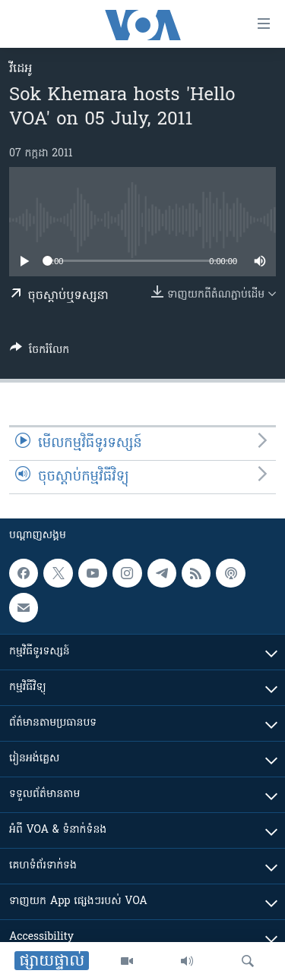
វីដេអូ (21, 69)
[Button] (40, 352)
